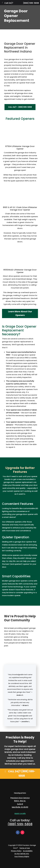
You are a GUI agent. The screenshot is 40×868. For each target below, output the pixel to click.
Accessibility (28, 851)
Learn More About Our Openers (20, 313)
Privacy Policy (16, 851)
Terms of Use (25, 848)
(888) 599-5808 (31, 3)
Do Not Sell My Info (22, 854)
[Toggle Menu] (2, 3)
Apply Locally (20, 813)
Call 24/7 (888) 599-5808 (22, 774)
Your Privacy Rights (22, 856)
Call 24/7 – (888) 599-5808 (20, 107)
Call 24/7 (9, 3)
